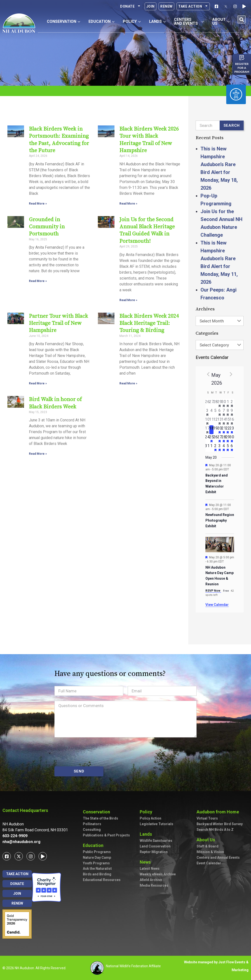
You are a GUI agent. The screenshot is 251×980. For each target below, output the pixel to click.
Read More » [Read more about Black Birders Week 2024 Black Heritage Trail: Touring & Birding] (128, 378)
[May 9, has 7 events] (232, 412)
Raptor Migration (154, 852)
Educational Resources (102, 880)
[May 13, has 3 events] (220, 421)
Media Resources (154, 885)
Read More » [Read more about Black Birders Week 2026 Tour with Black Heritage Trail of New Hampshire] (128, 196)
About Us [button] (221, 21)
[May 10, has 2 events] (207, 421)
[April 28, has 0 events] (216, 403)
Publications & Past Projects (106, 835)
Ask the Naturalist (97, 869)
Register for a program (242, 68)
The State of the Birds (100, 818)
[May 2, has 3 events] (232, 403)
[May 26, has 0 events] (216, 439)
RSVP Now (213, 591)
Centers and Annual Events (218, 857)
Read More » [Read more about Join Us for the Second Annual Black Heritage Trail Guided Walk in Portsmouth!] (128, 294)
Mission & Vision (210, 852)
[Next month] (231, 374)
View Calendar (217, 605)
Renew (166, 6)
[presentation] (92, 752)
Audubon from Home (219, 812)
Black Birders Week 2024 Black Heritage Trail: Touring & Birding (149, 318)
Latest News (150, 869)
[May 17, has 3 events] (207, 430)
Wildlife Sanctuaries (156, 841)
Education (94, 845)
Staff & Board (207, 846)
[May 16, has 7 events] (232, 421)
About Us (207, 840)
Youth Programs (96, 863)
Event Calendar (209, 863)
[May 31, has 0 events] (207, 447)
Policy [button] (132, 21)
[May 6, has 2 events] (220, 412)
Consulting (92, 830)
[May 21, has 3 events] (224, 430)
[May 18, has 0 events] (211, 430)
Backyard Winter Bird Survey (220, 824)
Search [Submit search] (232, 125)
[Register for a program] (242, 58)
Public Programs (97, 852)
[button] (242, 19)
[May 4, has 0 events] (211, 412)
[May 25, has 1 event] (211, 439)
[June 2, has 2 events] (216, 447)
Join (151, 6)
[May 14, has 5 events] (224, 421)
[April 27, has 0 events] (211, 403)
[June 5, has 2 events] (228, 447)
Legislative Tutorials (157, 824)
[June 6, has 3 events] (232, 447)
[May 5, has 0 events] (216, 412)
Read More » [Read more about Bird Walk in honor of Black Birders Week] (38, 448)
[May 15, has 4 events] (228, 421)
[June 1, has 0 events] (211, 447)
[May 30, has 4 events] (232, 439)
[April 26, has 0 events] (207, 403)
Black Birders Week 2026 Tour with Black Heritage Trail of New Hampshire (150, 136)
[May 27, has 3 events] (220, 439)
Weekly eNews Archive (158, 874)
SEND (79, 771)
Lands (147, 834)
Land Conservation (155, 846)
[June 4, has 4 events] (224, 447)
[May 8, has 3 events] (228, 412)
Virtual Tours (207, 818)
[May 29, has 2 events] (228, 439)
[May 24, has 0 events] (207, 439)
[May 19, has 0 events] (216, 430)
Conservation (98, 812)
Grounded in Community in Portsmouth (47, 227)
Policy (147, 812)
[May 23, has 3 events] (232, 430)
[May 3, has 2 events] (207, 412)
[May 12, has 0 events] (216, 421)
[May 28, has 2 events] (224, 439)
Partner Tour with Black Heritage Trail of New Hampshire (58, 318)
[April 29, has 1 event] (220, 403)
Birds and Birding (97, 874)
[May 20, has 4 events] (220, 430)
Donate (130, 6)
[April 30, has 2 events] (224, 403)
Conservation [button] (63, 21)
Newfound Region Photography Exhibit (220, 520)
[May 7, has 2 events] (224, 412)
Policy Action (151, 818)
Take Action (193, 6)
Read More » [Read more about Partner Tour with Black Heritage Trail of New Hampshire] (38, 378)
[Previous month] (208, 374)
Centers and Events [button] (189, 21)
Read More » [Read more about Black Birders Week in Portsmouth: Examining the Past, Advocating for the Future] (38, 204)
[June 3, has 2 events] (220, 447)
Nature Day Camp (97, 857)
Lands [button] (157, 21)
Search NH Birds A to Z (215, 830)
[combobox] (220, 321)
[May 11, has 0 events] (211, 421)
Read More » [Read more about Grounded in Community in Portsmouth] (38, 281)
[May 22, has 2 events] (228, 430)
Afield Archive (151, 880)
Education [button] (101, 21)
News (146, 862)
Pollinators (92, 824)
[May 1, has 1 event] (228, 403)
